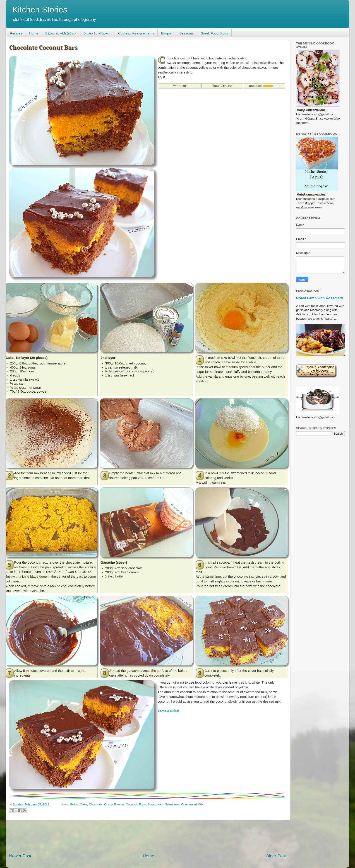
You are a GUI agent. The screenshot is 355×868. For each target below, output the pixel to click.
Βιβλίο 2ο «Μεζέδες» (61, 33)
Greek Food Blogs (214, 33)
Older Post (276, 856)
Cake (84, 804)
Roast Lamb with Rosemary (320, 298)
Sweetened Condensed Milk (184, 804)
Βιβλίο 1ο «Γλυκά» (97, 33)
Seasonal (186, 33)
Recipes (16, 33)
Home (34, 33)
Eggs (142, 804)
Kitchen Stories (40, 10)
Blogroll (167, 33)
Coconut (132, 804)
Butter (74, 804)
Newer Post (20, 856)
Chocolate (96, 804)
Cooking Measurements (136, 33)
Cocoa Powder (114, 804)
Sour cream (156, 804)
